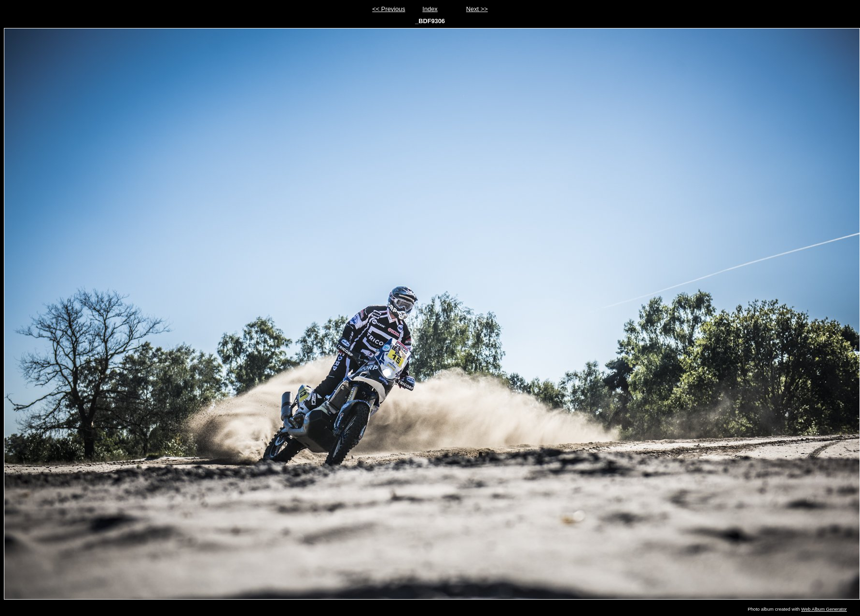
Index (430, 9)
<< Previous (388, 9)
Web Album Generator (824, 609)
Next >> (477, 9)
